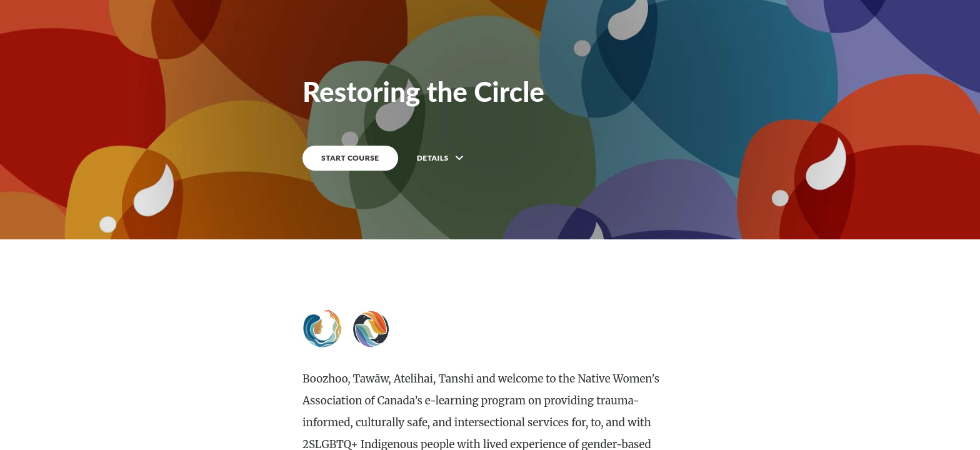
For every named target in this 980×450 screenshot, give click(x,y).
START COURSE (350, 158)
